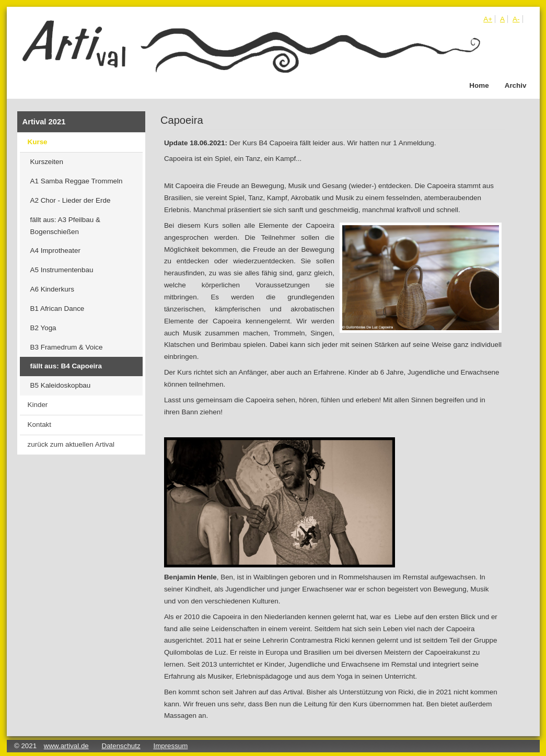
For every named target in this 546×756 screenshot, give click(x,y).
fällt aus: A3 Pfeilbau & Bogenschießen (65, 226)
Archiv (516, 85)
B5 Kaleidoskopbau (61, 385)
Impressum (170, 746)
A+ (488, 19)
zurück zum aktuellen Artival (71, 444)
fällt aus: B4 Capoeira (66, 366)
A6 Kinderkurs (52, 289)
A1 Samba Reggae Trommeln (77, 181)
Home (479, 85)
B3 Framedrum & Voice (67, 347)
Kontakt (40, 424)
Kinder (38, 405)
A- (516, 19)
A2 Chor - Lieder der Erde (71, 200)
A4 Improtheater (55, 251)
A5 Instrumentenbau (62, 270)
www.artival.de (66, 746)
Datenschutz (121, 746)
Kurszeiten (47, 162)
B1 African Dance (57, 309)
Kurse (38, 142)
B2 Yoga (43, 328)
